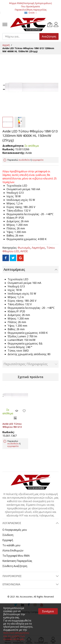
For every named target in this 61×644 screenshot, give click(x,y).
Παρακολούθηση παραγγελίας (31, 10)
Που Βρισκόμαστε (30, 6)
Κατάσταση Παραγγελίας (17, 561)
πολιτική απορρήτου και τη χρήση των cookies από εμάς (16, 636)
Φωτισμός (24, 248)
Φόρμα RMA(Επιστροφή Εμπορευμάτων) (30, 3)
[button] (20, 122)
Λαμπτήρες (38, 248)
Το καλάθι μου (11, 545)
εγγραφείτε (38, 160)
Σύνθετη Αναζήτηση (15, 566)
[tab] (30, 270)
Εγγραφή (8, 540)
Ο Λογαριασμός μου (15, 530)
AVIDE (24, 251)
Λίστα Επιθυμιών (13, 550)
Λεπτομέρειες (14, 269)
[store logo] (28, 25)
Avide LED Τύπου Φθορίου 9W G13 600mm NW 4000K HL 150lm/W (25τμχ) (14, 428)
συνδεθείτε (24, 160)
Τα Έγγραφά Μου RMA (16, 556)
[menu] (5, 24)
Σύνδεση (8, 535)
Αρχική (6, 45)
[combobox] (22, 36)
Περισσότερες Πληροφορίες (26, 364)
